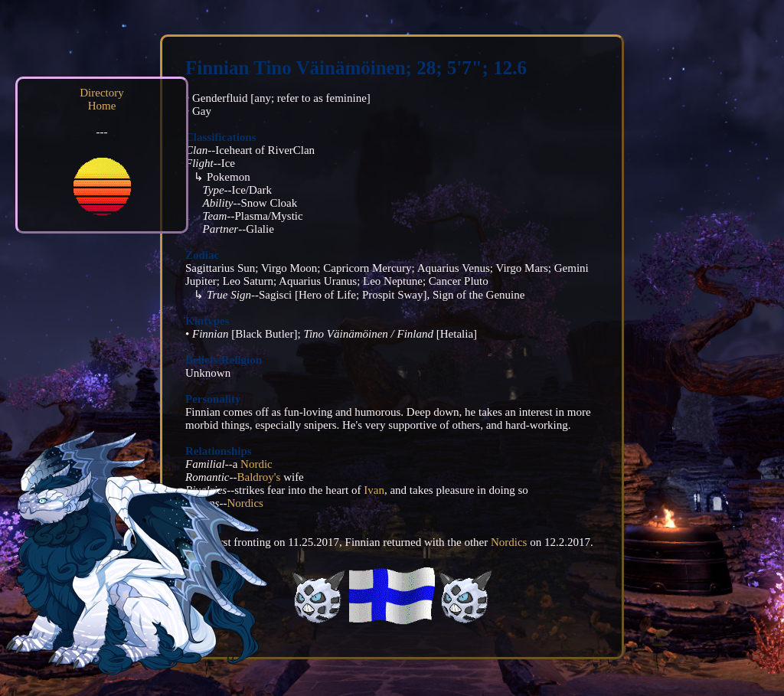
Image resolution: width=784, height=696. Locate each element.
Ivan (374, 490)
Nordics (509, 542)
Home (102, 106)
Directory (101, 93)
